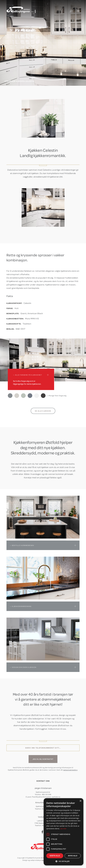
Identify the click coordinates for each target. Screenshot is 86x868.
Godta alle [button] (55, 856)
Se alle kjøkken (43, 411)
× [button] (80, 801)
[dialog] (64, 832)
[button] (64, 861)
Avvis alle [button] (73, 856)
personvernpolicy (70, 770)
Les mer (63, 829)
